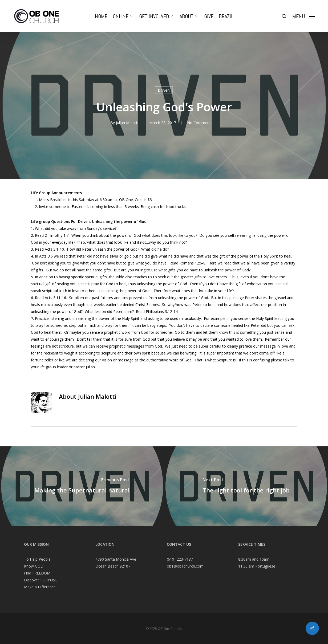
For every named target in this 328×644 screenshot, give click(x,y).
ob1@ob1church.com (185, 566)
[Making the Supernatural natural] (82, 486)
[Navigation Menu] (303, 16)
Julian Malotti (127, 123)
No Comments (200, 123)
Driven (164, 90)
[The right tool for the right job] (246, 486)
